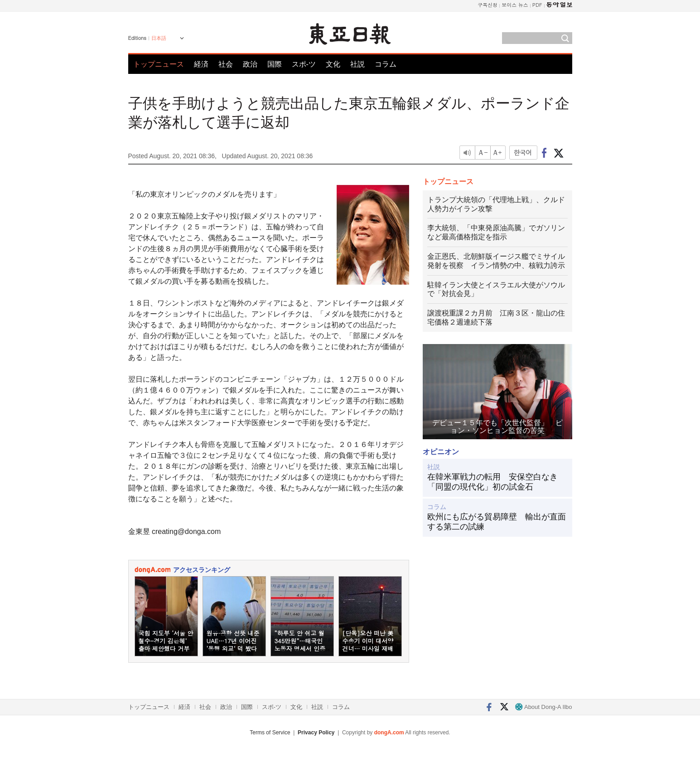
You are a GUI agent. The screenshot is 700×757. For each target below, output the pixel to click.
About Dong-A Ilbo (543, 707)
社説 (357, 64)
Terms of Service (270, 733)
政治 (250, 64)
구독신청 (488, 5)
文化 (333, 64)
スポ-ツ (304, 64)
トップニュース (159, 64)
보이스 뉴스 (515, 5)
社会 (226, 64)
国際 (275, 64)
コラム (386, 64)
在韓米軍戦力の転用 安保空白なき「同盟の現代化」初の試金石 (492, 482)
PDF (537, 5)
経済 (201, 64)
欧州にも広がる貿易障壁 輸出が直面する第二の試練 (497, 522)
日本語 (159, 38)
